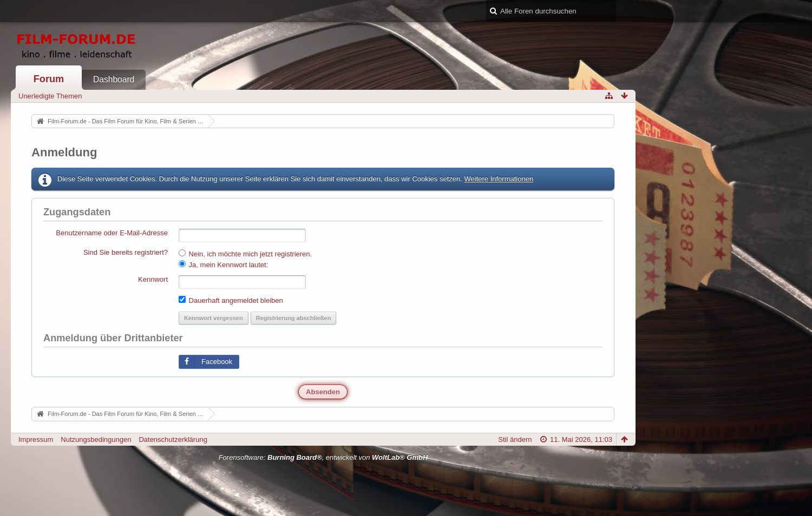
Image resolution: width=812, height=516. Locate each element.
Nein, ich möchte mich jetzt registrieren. (245, 254)
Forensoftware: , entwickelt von (323, 457)
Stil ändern (515, 439)
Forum (49, 79)
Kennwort (153, 279)
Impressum (36, 439)
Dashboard (114, 79)
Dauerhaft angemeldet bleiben (231, 300)
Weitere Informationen (499, 179)
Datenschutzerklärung (173, 439)
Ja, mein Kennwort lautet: (223, 264)
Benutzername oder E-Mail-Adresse (112, 233)
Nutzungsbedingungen (96, 439)
